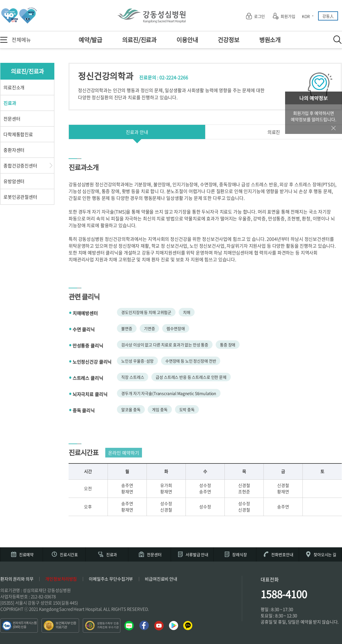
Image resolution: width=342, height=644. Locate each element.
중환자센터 (14, 150)
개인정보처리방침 (61, 579)
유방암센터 (14, 181)
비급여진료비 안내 (161, 579)
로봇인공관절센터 (20, 197)
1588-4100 (284, 594)
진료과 (10, 103)
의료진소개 (14, 87)
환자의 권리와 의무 (17, 579)
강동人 (328, 16)
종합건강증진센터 (20, 165)
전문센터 (12, 119)
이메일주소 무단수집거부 (111, 579)
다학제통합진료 (18, 134)
